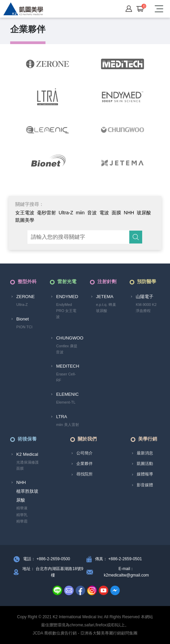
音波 (92, 213)
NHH (129, 213)
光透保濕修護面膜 (27, 465)
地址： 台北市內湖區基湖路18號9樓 (53, 572)
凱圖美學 (25, 220)
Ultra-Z (66, 213)
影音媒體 (145, 485)
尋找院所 (84, 474)
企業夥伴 (84, 464)
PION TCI (24, 327)
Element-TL (66, 402)
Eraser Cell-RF (66, 377)
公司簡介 (84, 453)
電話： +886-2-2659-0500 (46, 559)
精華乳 (22, 515)
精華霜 (22, 521)
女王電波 (25, 213)
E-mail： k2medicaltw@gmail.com (126, 572)
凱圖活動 (145, 464)
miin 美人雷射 (67, 425)
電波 (104, 213)
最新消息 (145, 453)
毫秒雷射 (46, 213)
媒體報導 (145, 474)
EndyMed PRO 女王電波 (66, 310)
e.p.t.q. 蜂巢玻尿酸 (106, 308)
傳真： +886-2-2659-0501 (118, 559)
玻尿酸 (144, 213)
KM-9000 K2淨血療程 (146, 308)
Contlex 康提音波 (67, 349)
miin (80, 213)
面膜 (116, 213)
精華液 (22, 508)
